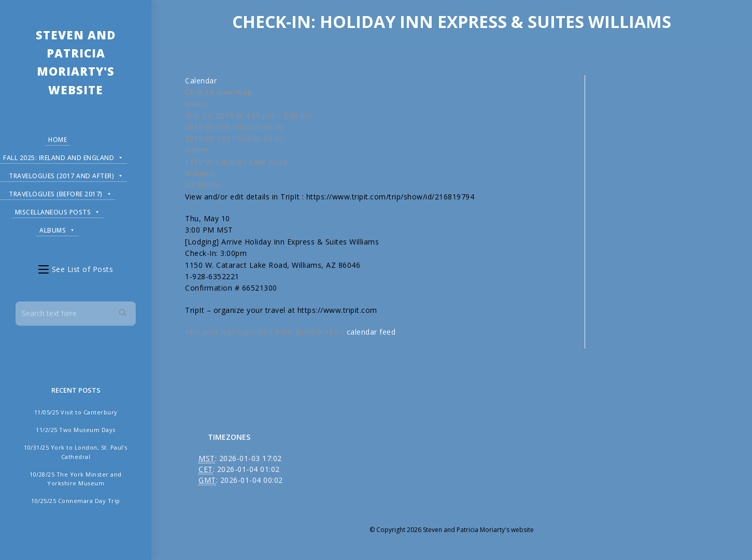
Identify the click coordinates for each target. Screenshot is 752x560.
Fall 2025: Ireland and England (63, 156)
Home (58, 140)
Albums (58, 229)
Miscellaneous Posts (58, 211)
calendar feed (371, 332)
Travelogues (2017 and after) (66, 174)
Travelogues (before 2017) (60, 192)
